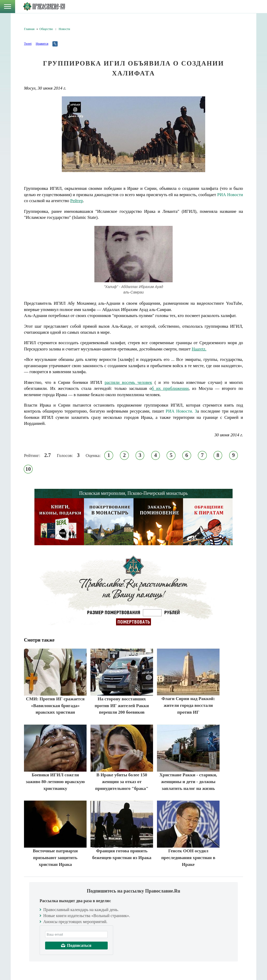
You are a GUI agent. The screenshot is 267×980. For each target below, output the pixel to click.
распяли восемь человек (128, 382)
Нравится (42, 44)
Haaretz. (199, 349)
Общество (46, 29)
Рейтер (77, 201)
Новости (64, 29)
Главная (29, 29)
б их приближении (170, 388)
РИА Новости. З (181, 411)
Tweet (28, 44)
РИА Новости (230, 195)
